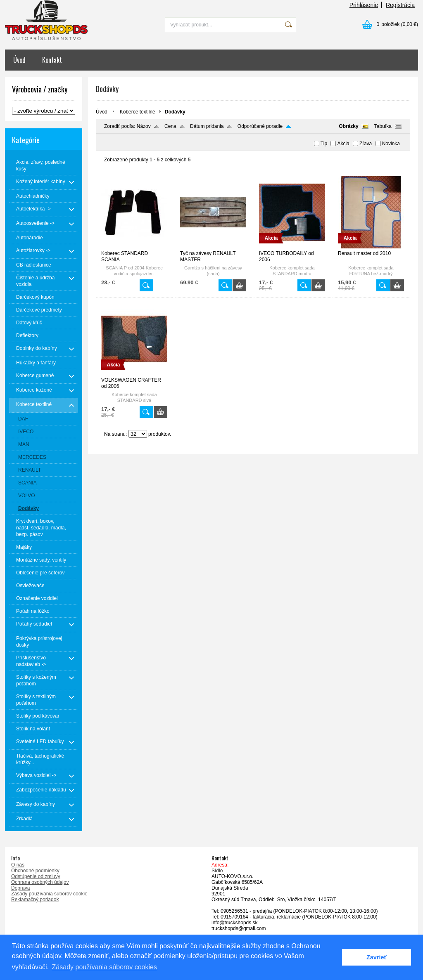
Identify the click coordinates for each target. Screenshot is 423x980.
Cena (170, 126)
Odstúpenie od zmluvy (36, 876)
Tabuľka (383, 126)
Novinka (391, 144)
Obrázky (348, 126)
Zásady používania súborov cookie (49, 894)
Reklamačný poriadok (35, 900)
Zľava (366, 144)
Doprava (20, 888)
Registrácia (400, 5)
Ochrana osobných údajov (40, 882)
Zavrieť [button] (377, 957)
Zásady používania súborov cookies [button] (105, 967)
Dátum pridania (207, 126)
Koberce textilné (138, 112)
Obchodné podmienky (35, 871)
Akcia (343, 144)
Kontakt (52, 60)
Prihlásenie (364, 5)
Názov (144, 126)
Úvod (19, 60)
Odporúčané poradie (260, 126)
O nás (18, 865)
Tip (324, 144)
